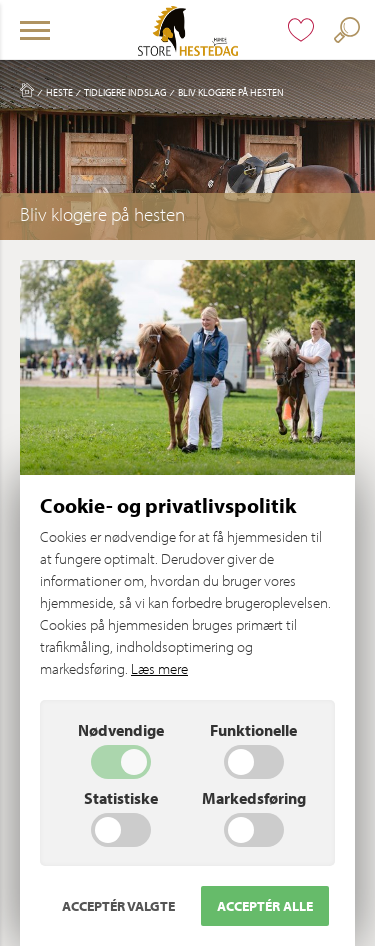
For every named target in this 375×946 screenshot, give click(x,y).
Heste (59, 92)
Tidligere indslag (125, 92)
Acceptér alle (265, 906)
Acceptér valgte (118, 906)
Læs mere (159, 668)
